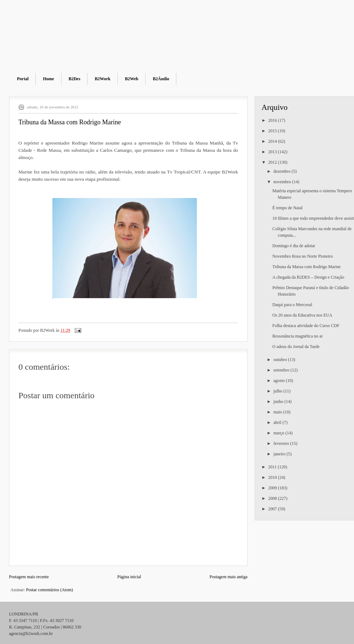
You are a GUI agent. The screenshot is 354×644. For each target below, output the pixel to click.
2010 (273, 477)
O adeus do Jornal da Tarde (296, 347)
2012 (273, 162)
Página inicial (129, 577)
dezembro (282, 171)
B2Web (132, 79)
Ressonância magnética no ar (298, 336)
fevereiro (282, 443)
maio (278, 412)
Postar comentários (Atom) (49, 590)
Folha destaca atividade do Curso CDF (306, 326)
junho (279, 402)
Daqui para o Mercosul (292, 305)
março (279, 433)
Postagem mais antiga (228, 577)
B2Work (102, 79)
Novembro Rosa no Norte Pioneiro (303, 256)
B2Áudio (161, 79)
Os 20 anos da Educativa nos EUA (302, 315)
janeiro (280, 454)
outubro (281, 360)
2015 (273, 131)
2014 (273, 141)
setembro (282, 370)
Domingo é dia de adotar (294, 246)
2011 (273, 467)
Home (49, 79)
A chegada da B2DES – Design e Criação (308, 277)
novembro (283, 182)
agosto (280, 381)
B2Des (75, 79)
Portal (23, 79)
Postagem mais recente (29, 577)
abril (278, 422)
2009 (273, 488)
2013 (273, 152)
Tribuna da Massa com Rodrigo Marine (306, 267)
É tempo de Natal (288, 208)
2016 (273, 120)
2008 (273, 498)
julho (279, 391)
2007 (273, 509)
